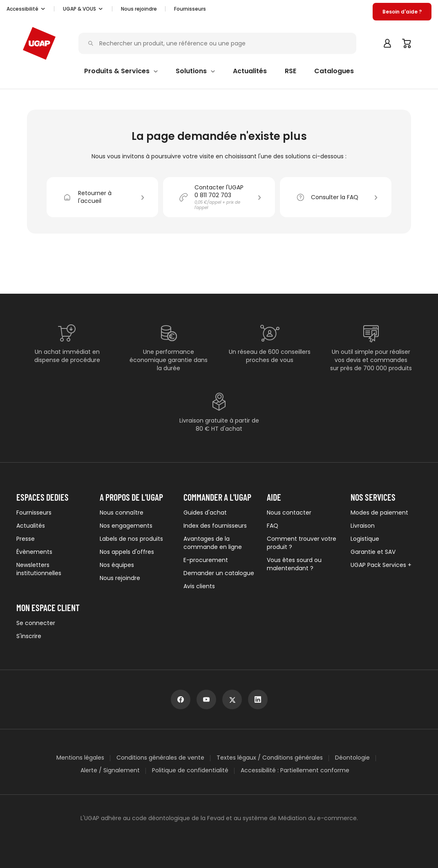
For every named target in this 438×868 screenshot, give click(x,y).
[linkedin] (258, 699)
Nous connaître (122, 513)
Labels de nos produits (131, 539)
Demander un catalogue (219, 573)
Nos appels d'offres (127, 552)
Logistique (365, 539)
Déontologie (352, 758)
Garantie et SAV (373, 552)
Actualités (31, 526)
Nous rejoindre (120, 578)
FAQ (273, 526)
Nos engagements (126, 526)
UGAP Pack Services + (381, 565)
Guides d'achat (205, 513)
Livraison (363, 526)
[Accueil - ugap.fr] (39, 43)
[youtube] (206, 699)
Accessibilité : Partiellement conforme (295, 770)
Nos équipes (117, 565)
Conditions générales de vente (160, 758)
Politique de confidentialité (190, 770)
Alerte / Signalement (110, 770)
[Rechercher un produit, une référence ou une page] (220, 44)
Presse (26, 539)
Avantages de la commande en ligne (213, 543)
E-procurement (206, 560)
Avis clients (199, 586)
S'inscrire (29, 636)
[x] (232, 699)
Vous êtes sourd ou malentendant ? (294, 564)
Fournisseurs (190, 9)
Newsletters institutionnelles (39, 569)
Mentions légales (80, 758)
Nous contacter (289, 513)
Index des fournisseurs (215, 526)
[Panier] (407, 43)
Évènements (34, 552)
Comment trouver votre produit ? (302, 543)
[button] (26, 9)
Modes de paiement (379, 513)
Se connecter (36, 623)
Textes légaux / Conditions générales (270, 758)
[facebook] (181, 699)
